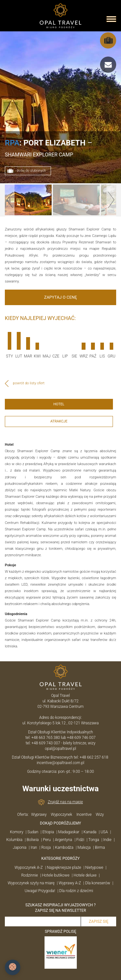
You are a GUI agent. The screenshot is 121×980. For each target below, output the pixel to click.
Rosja (46, 847)
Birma (100, 847)
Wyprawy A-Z (70, 883)
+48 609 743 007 (46, 743)
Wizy (100, 815)
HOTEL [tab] (59, 404)
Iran (34, 847)
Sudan (33, 832)
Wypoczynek (61, 815)
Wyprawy (39, 815)
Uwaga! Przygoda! (40, 891)
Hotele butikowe (56, 875)
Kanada (90, 832)
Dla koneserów (98, 883)
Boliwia (33, 840)
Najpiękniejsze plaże (64, 868)
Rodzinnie (30, 875)
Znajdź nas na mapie (65, 802)
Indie (107, 840)
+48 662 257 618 (95, 757)
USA (104, 832)
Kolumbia (15, 840)
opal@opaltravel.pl (60, 749)
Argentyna (63, 840)
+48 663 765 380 (46, 738)
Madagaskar (69, 832)
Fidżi (80, 840)
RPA (12, 143)
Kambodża (64, 847)
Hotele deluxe (85, 875)
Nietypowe (94, 868)
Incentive (84, 815)
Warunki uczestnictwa (60, 789)
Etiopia (48, 832)
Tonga (94, 840)
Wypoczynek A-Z (29, 868)
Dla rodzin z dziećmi (76, 891)
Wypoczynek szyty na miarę (31, 883)
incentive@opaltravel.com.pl (60, 763)
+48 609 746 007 (81, 738)
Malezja (84, 847)
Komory (17, 832)
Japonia (20, 847)
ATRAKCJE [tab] (59, 421)
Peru (47, 840)
